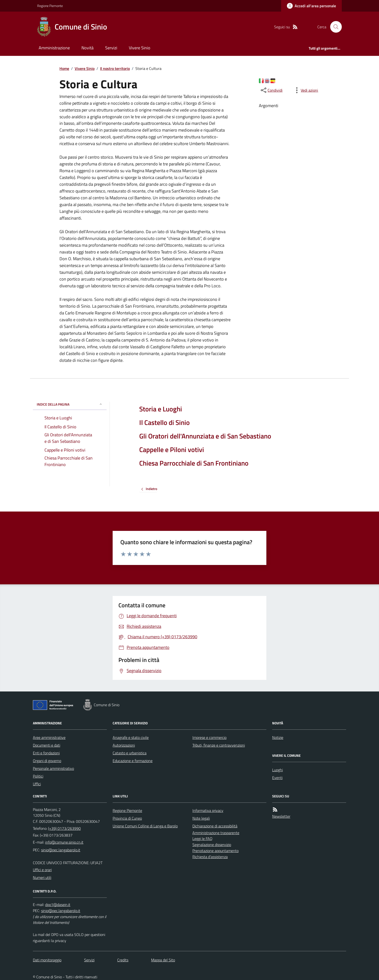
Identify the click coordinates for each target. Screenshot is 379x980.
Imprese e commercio (209, 737)
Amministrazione (54, 48)
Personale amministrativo (53, 768)
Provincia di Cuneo (127, 818)
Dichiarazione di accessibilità (215, 826)
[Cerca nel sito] (334, 27)
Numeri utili (42, 877)
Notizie (278, 737)
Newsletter (281, 816)
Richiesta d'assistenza (210, 857)
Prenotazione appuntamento (215, 851)
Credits (123, 960)
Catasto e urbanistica (130, 753)
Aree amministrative (49, 737)
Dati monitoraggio (47, 960)
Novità (87, 48)
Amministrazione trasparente (216, 833)
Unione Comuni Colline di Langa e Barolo (145, 826)
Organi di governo (47, 761)
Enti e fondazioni (46, 753)
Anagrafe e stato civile (131, 737)
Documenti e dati (47, 745)
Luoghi (277, 770)
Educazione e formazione (133, 761)
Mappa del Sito (163, 960)
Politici (38, 776)
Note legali (201, 818)
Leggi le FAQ (202, 839)
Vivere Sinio (140, 48)
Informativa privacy (208, 810)
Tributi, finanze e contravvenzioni (219, 745)
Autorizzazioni (124, 745)
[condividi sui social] (271, 90)
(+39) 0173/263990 (64, 828)
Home (64, 68)
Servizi (111, 48)
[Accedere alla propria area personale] (311, 6)
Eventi (277, 778)
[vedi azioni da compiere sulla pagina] (306, 90)
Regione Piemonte (50, 6)
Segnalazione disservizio (212, 845)
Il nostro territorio (115, 68)
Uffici (37, 784)
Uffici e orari (42, 870)
